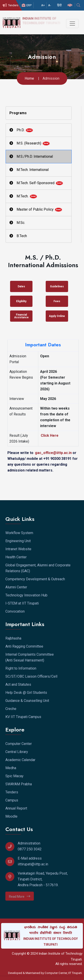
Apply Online (57, 316)
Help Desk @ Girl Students (26, 693)
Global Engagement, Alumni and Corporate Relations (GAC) (38, 568)
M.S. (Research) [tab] (30, 143)
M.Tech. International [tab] (29, 170)
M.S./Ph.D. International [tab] (31, 156)
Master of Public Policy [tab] (36, 210)
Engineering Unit (18, 541)
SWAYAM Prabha (19, 784)
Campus (12, 800)
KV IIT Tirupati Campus (23, 717)
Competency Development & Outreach (35, 579)
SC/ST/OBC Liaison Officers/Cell (31, 676)
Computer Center (19, 744)
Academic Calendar (20, 760)
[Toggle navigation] (72, 24)
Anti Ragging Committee (24, 646)
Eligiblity (21, 301)
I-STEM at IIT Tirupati (22, 603)
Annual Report (16, 808)
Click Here (50, 435)
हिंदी (59, 5)
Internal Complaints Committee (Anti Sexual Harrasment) (30, 657)
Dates (21, 286)
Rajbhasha (13, 638)
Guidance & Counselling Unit (27, 701)
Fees (57, 301)
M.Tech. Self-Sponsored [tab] (36, 183)
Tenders (11, 5)
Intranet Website (18, 549)
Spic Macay (14, 776)
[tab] (39, 113)
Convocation (15, 611)
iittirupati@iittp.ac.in (33, 864)
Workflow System (19, 533)
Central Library (17, 752)
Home (29, 78)
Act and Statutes (18, 684)
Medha (11, 768)
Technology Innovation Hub (26, 595)
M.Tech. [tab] (23, 196)
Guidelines (57, 286)
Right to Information (21, 668)
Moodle (11, 816)
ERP (27, 5)
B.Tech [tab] (18, 236)
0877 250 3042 (30, 849)
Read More (20, 896)
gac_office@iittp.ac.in (54, 453)
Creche (11, 709)
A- (50, 5)
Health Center (16, 557)
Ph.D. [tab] (21, 130)
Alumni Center (16, 587)
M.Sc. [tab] (17, 223)
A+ (43, 5)
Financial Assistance (21, 316)
